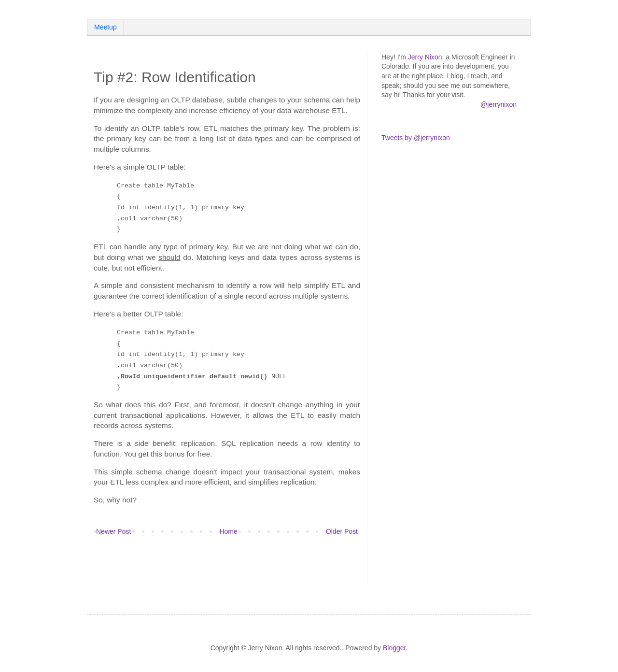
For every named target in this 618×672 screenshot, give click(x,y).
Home (228, 531)
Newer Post (113, 531)
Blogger (394, 648)
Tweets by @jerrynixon (416, 138)
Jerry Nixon (425, 57)
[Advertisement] (207, 566)
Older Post (342, 531)
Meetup (105, 27)
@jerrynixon (499, 104)
